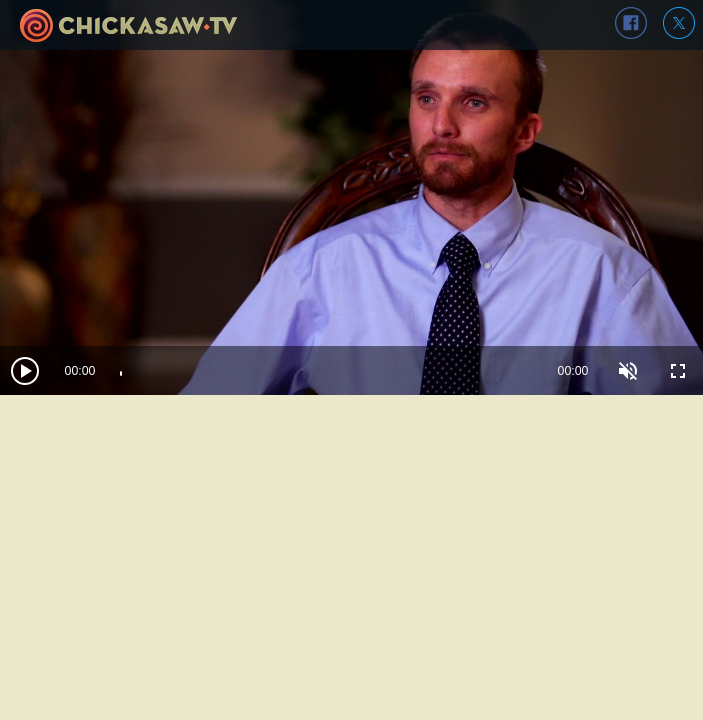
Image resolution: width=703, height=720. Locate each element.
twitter (679, 23)
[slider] (326, 371)
